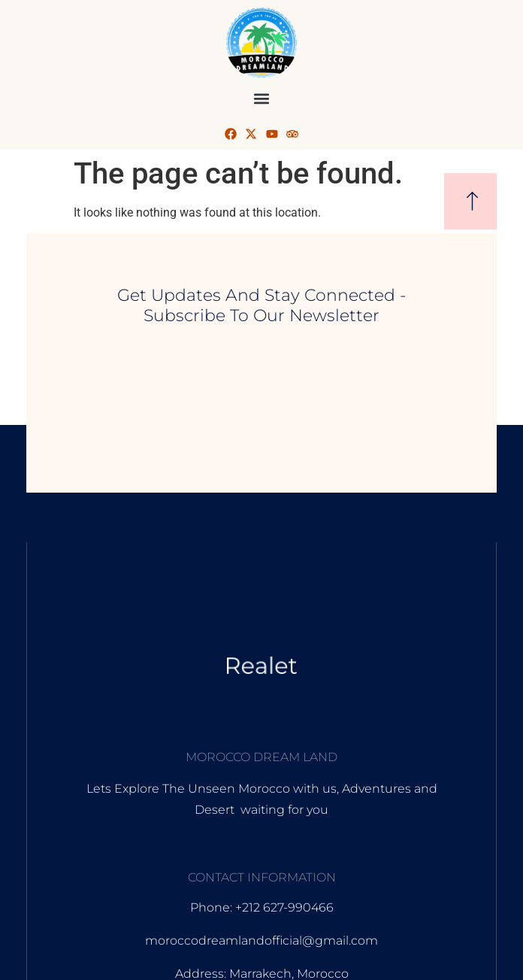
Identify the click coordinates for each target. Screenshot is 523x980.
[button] (262, 98)
